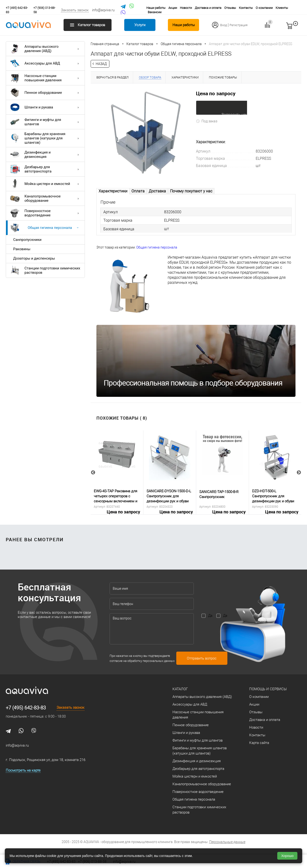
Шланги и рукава (46, 107)
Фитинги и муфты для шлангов (46, 122)
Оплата (138, 191)
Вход (224, 25)
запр (298, 28)
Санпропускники (27, 240)
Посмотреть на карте (23, 771)
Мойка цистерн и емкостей (46, 184)
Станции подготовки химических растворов (45, 270)
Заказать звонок (75, 10)
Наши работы (156, 8)
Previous (93, 473)
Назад (101, 64)
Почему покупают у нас (191, 191)
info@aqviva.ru (103, 10)
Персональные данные (227, 842)
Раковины (22, 249)
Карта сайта (259, 743)
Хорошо (287, 856)
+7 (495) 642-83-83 (26, 708)
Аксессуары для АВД (46, 63)
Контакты (246, 8)
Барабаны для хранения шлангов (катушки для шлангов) (46, 138)
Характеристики (113, 191)
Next (299, 473)
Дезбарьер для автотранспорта (46, 169)
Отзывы (230, 8)
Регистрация (239, 25)
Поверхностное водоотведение (46, 213)
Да (210, 616)
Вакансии (155, 12)
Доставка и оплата (208, 8)
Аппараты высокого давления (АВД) (46, 49)
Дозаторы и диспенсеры (34, 258)
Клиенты (282, 8)
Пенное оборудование (46, 93)
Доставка (157, 191)
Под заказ (207, 121)
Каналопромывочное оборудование (46, 198)
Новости (186, 8)
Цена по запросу (216, 93)
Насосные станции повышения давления (46, 78)
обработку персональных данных (151, 661)
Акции (173, 8)
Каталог (180, 689)
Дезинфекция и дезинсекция (46, 155)
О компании (264, 8)
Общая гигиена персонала (46, 228)
